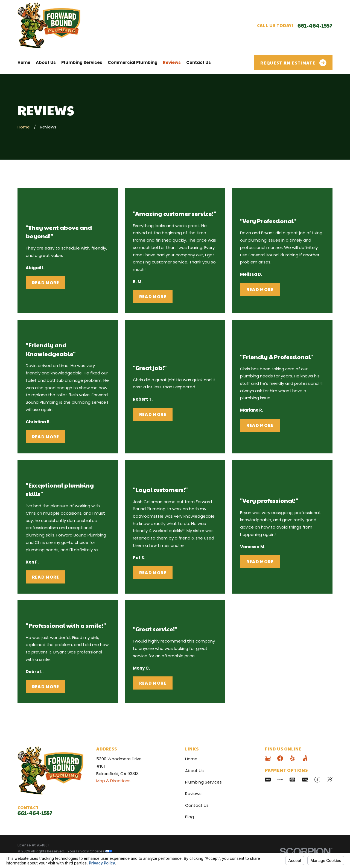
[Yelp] (292, 758)
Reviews (193, 794)
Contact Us (197, 805)
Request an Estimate (293, 63)
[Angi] (305, 758)
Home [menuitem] (24, 62)
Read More (46, 282)
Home (191, 759)
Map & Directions (113, 781)
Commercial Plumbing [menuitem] (133, 62)
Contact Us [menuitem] (199, 62)
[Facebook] (280, 758)
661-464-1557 (315, 25)
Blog (189, 817)
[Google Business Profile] (268, 758)
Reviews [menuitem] (172, 62)
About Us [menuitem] (46, 62)
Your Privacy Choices (90, 851)
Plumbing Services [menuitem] (82, 62)
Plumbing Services (203, 782)
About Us (194, 771)
